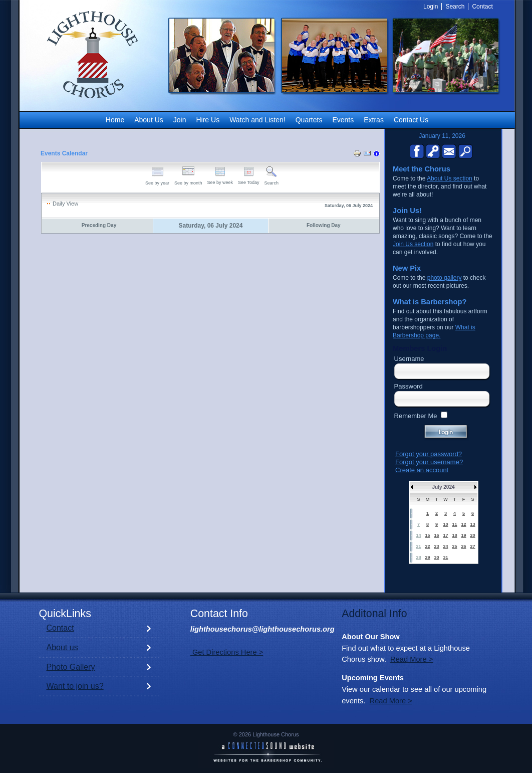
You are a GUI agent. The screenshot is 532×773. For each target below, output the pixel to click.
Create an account (422, 470)
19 (463, 535)
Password (409, 386)
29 (427, 557)
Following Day (324, 225)
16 (436, 535)
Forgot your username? (429, 462)
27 (472, 546)
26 (463, 546)
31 (445, 557)
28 (418, 557)
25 (454, 546)
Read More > (412, 659)
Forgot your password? (429, 454)
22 (427, 546)
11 (454, 524)
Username (409, 359)
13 (472, 524)
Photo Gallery (71, 667)
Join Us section (413, 244)
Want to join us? (75, 686)
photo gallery (445, 278)
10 (445, 524)
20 (472, 535)
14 (418, 535)
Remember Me (416, 416)
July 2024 (443, 487)
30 (436, 557)
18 (454, 535)
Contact (60, 628)
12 (463, 524)
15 (427, 535)
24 (445, 546)
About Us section (450, 178)
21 (418, 546)
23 (436, 546)
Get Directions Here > (227, 652)
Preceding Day (99, 225)
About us (62, 647)
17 (445, 535)
